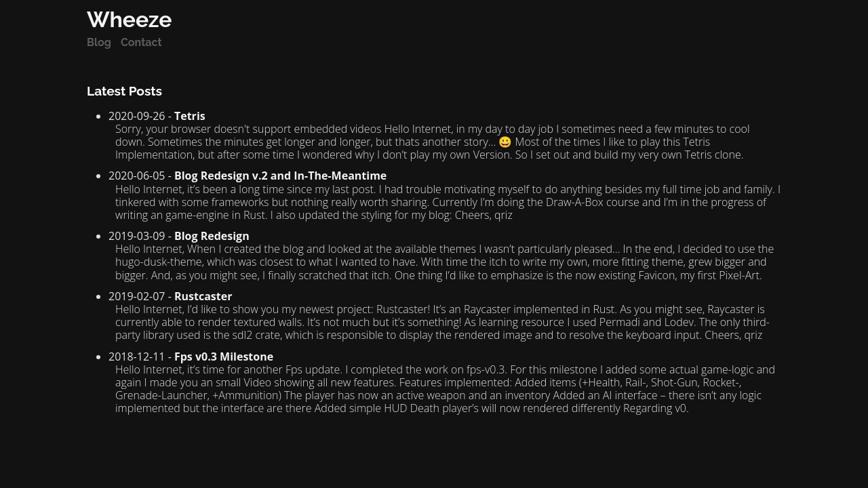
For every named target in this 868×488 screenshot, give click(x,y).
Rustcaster (203, 296)
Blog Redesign (212, 236)
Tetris (190, 116)
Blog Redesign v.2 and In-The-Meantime (280, 176)
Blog (99, 42)
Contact (141, 42)
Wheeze (129, 19)
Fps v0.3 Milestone (224, 357)
